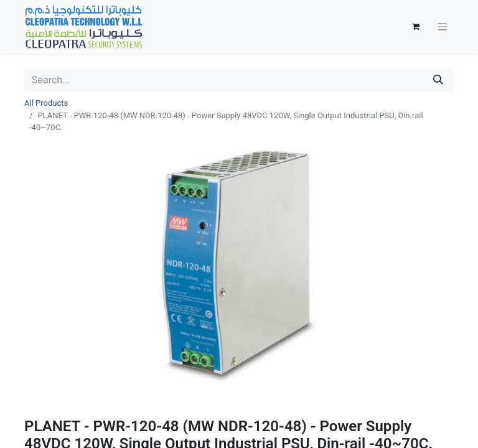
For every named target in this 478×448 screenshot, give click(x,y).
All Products (46, 103)
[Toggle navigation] (443, 27)
